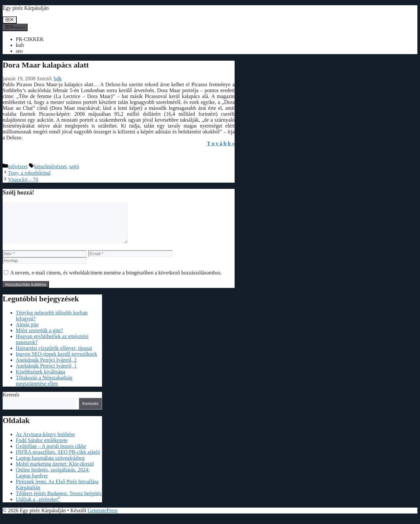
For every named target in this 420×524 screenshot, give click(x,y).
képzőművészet (50, 166)
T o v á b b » (221, 143)
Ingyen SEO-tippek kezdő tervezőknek (56, 362)
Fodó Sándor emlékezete (42, 448)
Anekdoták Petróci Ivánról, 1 (46, 374)
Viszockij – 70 (23, 180)
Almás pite (27, 332)
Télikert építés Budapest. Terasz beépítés (59, 501)
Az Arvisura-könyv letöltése (45, 442)
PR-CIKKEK (30, 39)
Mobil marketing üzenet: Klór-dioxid (55, 472)
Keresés (11, 403)
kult (20, 45)
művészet (18, 166)
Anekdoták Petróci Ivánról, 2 (46, 368)
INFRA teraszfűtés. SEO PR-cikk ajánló (58, 460)
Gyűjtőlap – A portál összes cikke (51, 454)
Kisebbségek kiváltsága (41, 380)
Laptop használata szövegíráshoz (50, 466)
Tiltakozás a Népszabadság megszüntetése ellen (44, 388)
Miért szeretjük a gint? (39, 338)
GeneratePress (103, 518)
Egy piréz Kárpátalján (26, 8)
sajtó (74, 166)
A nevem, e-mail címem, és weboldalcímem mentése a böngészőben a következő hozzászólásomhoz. (116, 281)
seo (19, 51)
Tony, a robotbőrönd (29, 173)
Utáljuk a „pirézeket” (38, 507)
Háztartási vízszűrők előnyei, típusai (54, 356)
